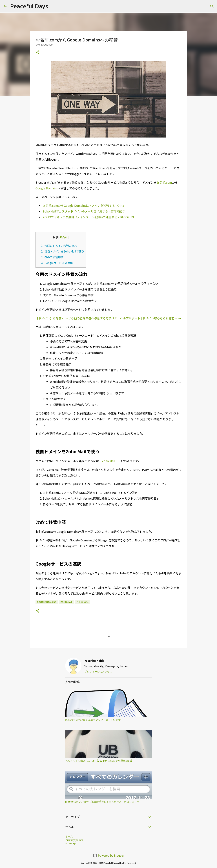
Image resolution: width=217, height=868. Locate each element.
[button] (38, 53)
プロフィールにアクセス (98, 672)
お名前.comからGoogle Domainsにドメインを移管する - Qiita (83, 205)
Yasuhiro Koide (94, 661)
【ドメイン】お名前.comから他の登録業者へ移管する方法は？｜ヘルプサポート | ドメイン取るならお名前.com (108, 318)
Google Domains (47, 188)
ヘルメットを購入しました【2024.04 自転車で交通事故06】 (99, 761)
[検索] (212, 6)
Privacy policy (74, 840)
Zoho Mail (108, 461)
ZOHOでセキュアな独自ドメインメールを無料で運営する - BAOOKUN (88, 217)
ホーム (69, 836)
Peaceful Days (29, 6)
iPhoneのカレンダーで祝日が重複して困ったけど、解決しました (102, 802)
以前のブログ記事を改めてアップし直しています (93, 720)
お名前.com (164, 182)
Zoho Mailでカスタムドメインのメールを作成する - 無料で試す (84, 211)
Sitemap (70, 843)
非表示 (64, 237)
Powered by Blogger (108, 856)
